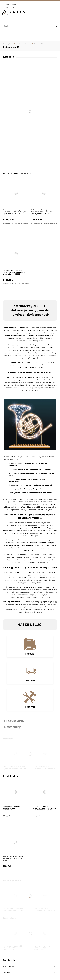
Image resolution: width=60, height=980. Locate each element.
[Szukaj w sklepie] (28, 26)
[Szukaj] (56, 26)
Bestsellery (12, 727)
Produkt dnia (14, 721)
